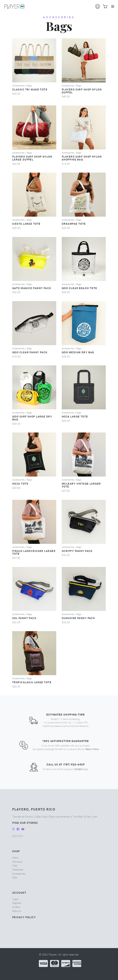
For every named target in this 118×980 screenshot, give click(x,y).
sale (15, 877)
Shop (16, 851)
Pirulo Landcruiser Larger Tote (34, 552)
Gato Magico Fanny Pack (32, 288)
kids (15, 865)
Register (17, 903)
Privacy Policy (24, 917)
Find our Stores (25, 823)
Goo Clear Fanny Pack (30, 352)
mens (15, 857)
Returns (17, 911)
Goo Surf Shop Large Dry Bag (32, 418)
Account (19, 893)
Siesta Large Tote (26, 224)
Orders (16, 907)
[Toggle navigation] (113, 6)
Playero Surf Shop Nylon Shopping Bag (82, 158)
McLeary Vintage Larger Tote (81, 485)
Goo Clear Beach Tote (80, 288)
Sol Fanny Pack (24, 618)
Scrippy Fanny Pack (77, 551)
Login (15, 899)
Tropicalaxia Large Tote (32, 682)
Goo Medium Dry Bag (78, 352)
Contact (78, 769)
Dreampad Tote (74, 224)
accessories (59, 17)
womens (17, 862)
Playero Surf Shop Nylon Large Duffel (32, 158)
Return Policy (92, 749)
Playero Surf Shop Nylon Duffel (82, 91)
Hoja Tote (20, 483)
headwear (18, 869)
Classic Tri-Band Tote (30, 89)
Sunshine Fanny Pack (78, 618)
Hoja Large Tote (75, 416)
